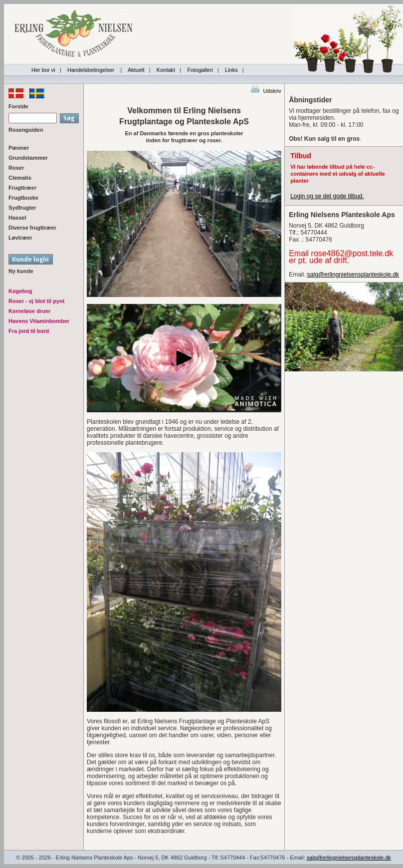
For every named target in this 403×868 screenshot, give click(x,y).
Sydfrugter (22, 208)
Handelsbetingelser (92, 70)
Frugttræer (22, 188)
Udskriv (266, 91)
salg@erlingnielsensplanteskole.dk (353, 275)
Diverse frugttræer (32, 228)
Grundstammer (28, 158)
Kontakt (166, 70)
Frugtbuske (23, 198)
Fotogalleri (200, 70)
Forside (18, 106)
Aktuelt (136, 70)
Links (231, 70)
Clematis (20, 178)
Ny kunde (21, 271)
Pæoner (19, 148)
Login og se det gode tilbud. (327, 196)
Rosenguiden (26, 130)
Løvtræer (20, 238)
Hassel (17, 218)
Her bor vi (43, 70)
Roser (16, 168)
